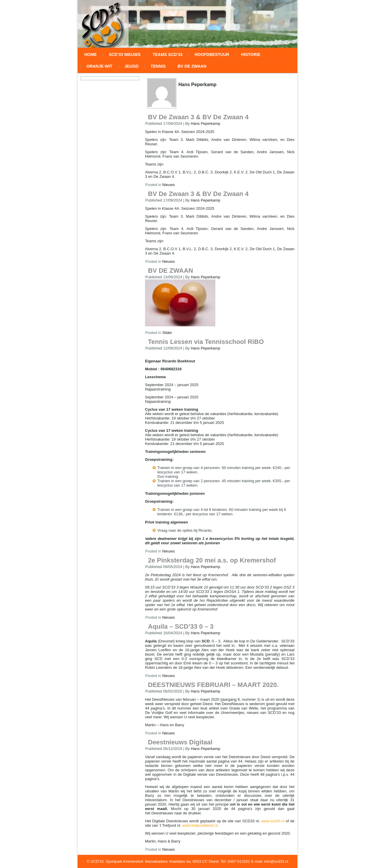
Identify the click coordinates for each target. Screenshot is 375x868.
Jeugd (132, 66)
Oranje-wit (99, 66)
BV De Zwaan (192, 66)
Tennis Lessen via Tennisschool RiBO (206, 342)
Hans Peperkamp (205, 123)
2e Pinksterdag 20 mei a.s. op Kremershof (212, 560)
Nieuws (169, 185)
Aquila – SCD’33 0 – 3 (181, 626)
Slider (167, 333)
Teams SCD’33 (168, 54)
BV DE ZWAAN (171, 271)
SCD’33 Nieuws (125, 54)
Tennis (158, 66)
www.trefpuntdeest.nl (200, 825)
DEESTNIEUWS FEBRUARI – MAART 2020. (213, 685)
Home (91, 54)
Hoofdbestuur (212, 54)
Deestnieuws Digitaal (180, 742)
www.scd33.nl (273, 821)
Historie (251, 54)
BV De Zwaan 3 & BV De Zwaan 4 (198, 117)
